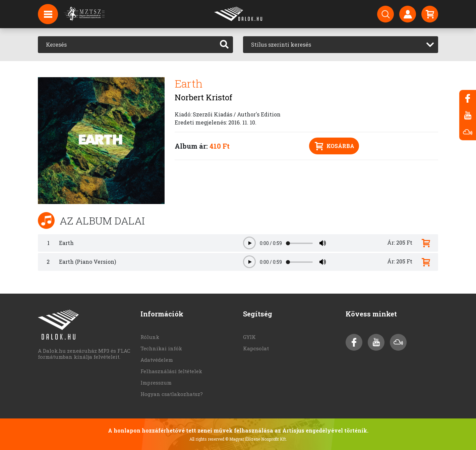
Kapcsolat (256, 348)
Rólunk (150, 337)
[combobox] (341, 45)
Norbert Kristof (203, 97)
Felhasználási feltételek (171, 371)
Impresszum (156, 383)
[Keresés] (127, 45)
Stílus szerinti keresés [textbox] (281, 44)
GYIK (249, 337)
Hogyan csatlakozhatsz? (172, 394)
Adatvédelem (157, 360)
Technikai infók (161, 348)
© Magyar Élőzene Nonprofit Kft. (256, 439)
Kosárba (335, 146)
